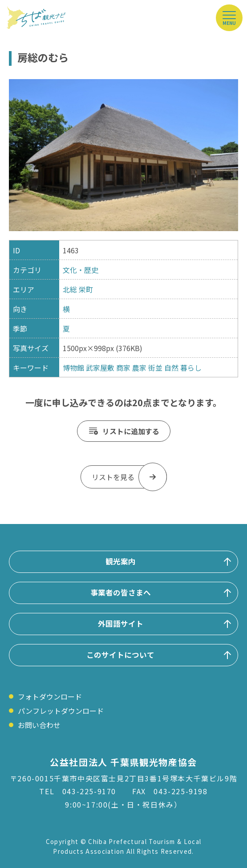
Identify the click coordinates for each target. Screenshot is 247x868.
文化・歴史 (81, 270)
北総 (70, 289)
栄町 (86, 289)
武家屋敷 (100, 368)
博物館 (73, 368)
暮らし (191, 368)
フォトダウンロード (50, 696)
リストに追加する (131, 431)
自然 (171, 368)
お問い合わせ (39, 725)
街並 (155, 368)
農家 (139, 368)
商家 (123, 368)
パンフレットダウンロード (61, 711)
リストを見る (113, 477)
